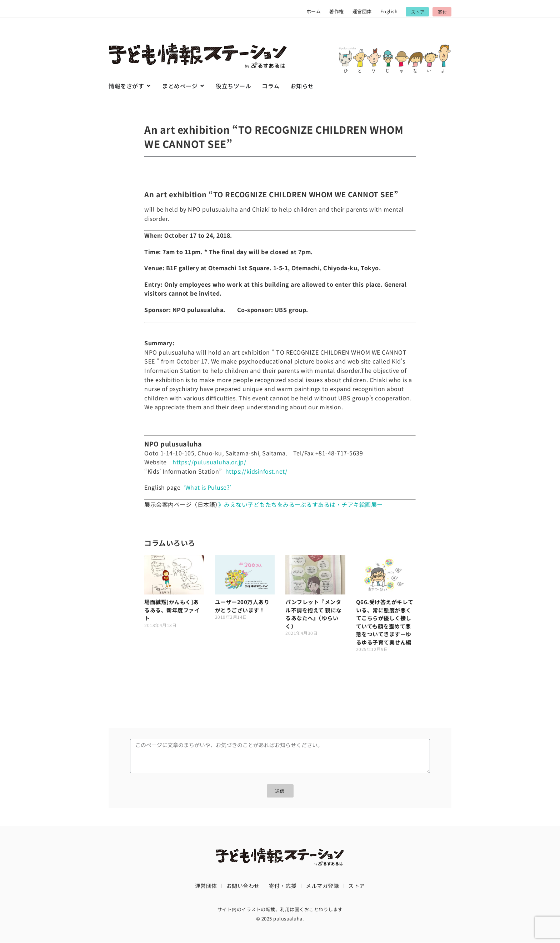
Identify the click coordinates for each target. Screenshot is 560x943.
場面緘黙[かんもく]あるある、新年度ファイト (172, 610)
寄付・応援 (283, 886)
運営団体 (362, 11)
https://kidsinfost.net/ (256, 471)
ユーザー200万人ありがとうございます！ (242, 606)
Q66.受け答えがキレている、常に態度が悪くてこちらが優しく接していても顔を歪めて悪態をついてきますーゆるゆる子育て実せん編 (385, 622)
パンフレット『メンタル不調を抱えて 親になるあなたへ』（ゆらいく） (314, 614)
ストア (357, 886)
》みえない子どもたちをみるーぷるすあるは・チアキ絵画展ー (301, 504)
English (389, 11)
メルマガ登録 (322, 886)
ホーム (314, 11)
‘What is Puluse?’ (207, 487)
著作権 (337, 11)
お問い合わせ (243, 886)
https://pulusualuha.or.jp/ (209, 462)
